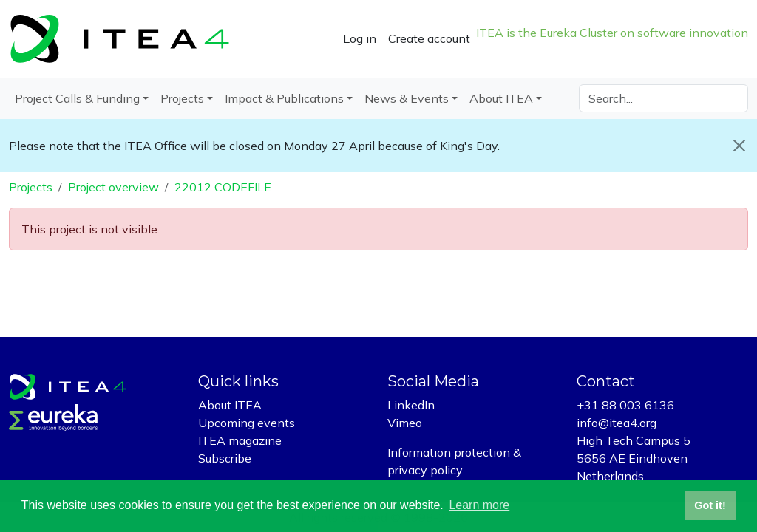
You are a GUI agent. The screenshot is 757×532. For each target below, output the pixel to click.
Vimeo (405, 423)
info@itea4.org (617, 423)
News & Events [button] (407, 98)
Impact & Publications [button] (284, 98)
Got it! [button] (710, 505)
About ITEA (230, 405)
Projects (31, 187)
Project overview (113, 187)
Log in (360, 38)
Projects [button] (182, 98)
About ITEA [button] (501, 98)
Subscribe (225, 458)
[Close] (739, 146)
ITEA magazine (240, 440)
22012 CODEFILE (223, 187)
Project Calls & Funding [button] (77, 98)
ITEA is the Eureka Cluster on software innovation (612, 33)
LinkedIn (411, 405)
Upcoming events (247, 423)
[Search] (663, 98)
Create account (429, 38)
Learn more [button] (479, 505)
